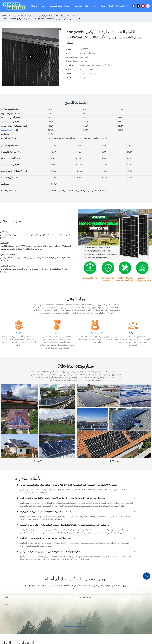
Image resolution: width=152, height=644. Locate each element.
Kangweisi (6, 16)
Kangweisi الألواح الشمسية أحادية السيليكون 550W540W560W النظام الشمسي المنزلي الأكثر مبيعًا (43, 19)
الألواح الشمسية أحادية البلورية (63, 16)
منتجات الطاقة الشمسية (23, 16)
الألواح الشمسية (42, 16)
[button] (114, 6)
